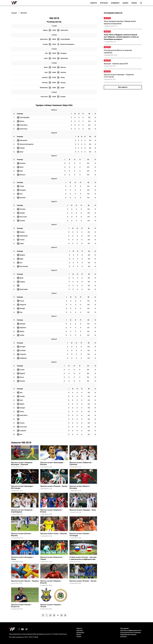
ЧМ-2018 (107, 18)
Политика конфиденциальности (131, 630)
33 (54, 615)
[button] (141, 3)
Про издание (124, 628)
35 (61, 615)
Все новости (123, 87)
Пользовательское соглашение (131, 632)
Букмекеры (115, 3)
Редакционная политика (128, 635)
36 (65, 615)
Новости (94, 3)
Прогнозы (104, 3)
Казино (125, 3)
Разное (134, 3)
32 (50, 615)
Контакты (124, 637)
